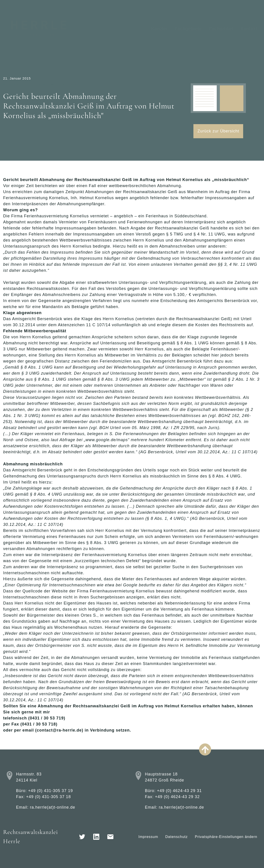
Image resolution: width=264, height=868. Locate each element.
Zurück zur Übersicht (218, 131)
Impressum (148, 837)
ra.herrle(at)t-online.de (53, 807)
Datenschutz (177, 837)
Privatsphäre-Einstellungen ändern (226, 837)
